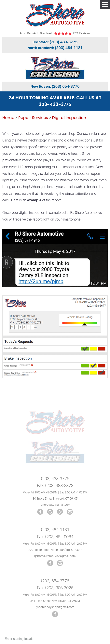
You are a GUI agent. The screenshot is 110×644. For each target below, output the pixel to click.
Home (8, 118)
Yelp (60, 512)
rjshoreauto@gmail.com (55, 505)
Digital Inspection (69, 118)
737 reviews (82, 33)
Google (50, 512)
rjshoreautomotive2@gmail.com (55, 556)
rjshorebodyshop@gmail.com (55, 607)
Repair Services (33, 118)
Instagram (70, 512)
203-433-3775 (55, 105)
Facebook (40, 512)
